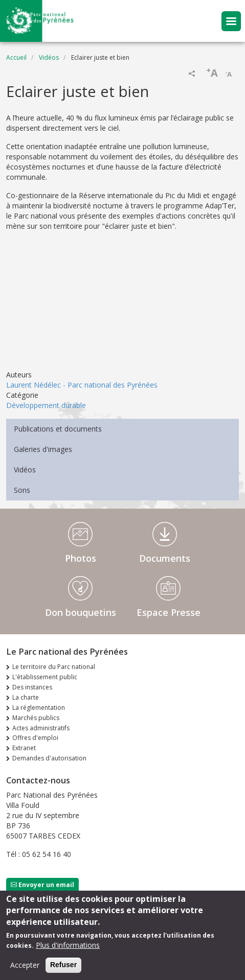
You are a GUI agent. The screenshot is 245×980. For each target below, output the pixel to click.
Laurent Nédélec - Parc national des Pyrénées (82, 385)
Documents (165, 558)
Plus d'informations (68, 945)
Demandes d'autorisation (49, 758)
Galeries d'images (43, 449)
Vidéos (49, 57)
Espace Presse (169, 612)
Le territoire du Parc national (54, 667)
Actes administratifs (41, 728)
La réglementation (39, 708)
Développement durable (46, 405)
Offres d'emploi (35, 738)
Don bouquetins (81, 612)
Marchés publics (36, 718)
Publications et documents (58, 429)
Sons (22, 490)
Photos (81, 558)
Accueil (16, 57)
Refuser (63, 965)
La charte (26, 697)
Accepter (25, 965)
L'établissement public (45, 677)
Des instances (32, 687)
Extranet (24, 748)
